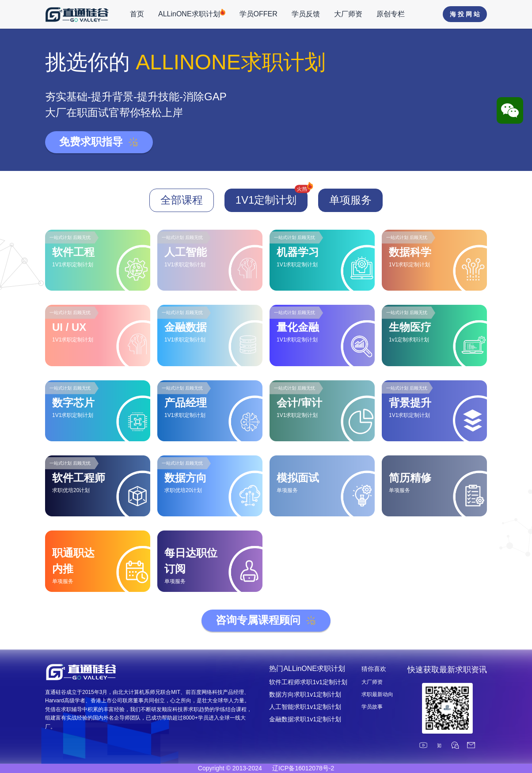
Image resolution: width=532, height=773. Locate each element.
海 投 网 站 (465, 14)
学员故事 (372, 707)
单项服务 (350, 200)
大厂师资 (348, 14)
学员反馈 (306, 14)
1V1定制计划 (272, 197)
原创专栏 (391, 14)
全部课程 (182, 200)
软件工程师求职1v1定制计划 (308, 682)
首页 (137, 14)
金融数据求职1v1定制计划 (305, 719)
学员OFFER (258, 14)
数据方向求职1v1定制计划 (305, 694)
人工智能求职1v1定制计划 (305, 707)
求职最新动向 (377, 694)
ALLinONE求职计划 (192, 13)
